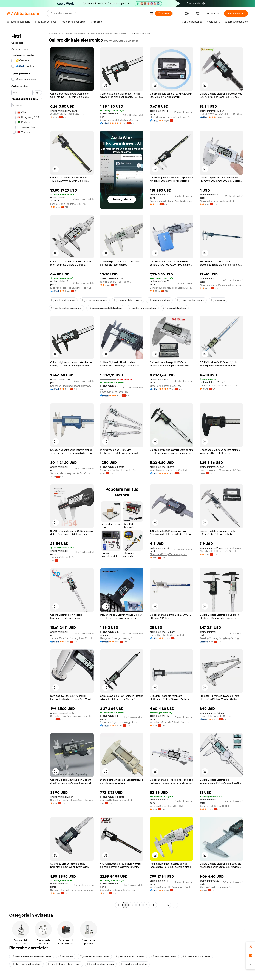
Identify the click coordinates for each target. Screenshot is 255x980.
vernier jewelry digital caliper (64, 964)
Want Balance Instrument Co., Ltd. (168, 470)
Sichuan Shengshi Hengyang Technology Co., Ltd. (72, 890)
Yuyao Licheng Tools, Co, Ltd (215, 716)
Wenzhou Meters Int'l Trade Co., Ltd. (170, 722)
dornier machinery (159, 300)
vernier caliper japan (63, 300)
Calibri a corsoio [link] (141, 34)
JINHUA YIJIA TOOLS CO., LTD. (67, 114)
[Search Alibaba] (99, 13)
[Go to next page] (175, 905)
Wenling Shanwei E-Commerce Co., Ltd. (172, 887)
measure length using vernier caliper (32, 956)
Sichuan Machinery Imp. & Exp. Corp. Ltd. (72, 473)
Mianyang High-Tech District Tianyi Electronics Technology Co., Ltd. (72, 288)
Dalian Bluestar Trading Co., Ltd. (167, 635)
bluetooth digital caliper (197, 956)
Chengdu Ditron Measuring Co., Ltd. (219, 385)
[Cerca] (163, 13)
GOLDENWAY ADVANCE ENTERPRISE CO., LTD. (221, 114)
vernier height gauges (95, 300)
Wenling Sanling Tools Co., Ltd (166, 806)
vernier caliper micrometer (66, 308)
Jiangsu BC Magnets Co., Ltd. (116, 800)
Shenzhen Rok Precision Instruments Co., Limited (72, 716)
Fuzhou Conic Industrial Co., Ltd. (68, 204)
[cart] (198, 14)
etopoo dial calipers (175, 308)
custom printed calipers (143, 308)
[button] (151, 13)
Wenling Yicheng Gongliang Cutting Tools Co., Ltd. (221, 638)
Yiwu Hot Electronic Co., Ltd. (165, 386)
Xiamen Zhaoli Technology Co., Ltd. (219, 887)
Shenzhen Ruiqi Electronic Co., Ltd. (219, 551)
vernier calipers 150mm (101, 964)
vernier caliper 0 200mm (130, 956)
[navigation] (27, 470)
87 (168, 905)
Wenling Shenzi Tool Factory (115, 282)
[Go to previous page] (118, 905)
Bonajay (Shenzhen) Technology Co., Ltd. (172, 288)
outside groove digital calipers (105, 308)
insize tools (66, 956)
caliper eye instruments (191, 300)
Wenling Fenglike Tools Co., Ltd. (217, 201)
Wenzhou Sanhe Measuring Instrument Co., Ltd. (221, 285)
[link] (250, 946)
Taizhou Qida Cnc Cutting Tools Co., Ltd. (72, 638)
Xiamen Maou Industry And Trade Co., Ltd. (172, 201)
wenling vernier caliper (134, 964)
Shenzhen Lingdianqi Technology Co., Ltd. (72, 386)
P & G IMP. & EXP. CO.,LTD (114, 392)
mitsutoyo (218, 300)
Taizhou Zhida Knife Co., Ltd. (66, 557)
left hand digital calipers (128, 300)
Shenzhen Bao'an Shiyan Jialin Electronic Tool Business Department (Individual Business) (72, 800)
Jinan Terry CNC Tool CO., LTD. (216, 806)
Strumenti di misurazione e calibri (109, 34)
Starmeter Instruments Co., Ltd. (117, 890)
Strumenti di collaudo (74, 34)
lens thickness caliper (164, 956)
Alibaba (53, 34)
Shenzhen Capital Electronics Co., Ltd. (121, 470)
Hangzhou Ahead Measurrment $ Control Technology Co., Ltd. (221, 470)
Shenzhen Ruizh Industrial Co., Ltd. (119, 120)
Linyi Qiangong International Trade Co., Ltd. (172, 117)
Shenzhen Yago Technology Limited (120, 722)
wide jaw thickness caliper (95, 956)
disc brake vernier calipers (26, 964)
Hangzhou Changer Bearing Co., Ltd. (120, 638)
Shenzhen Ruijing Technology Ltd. (168, 554)
